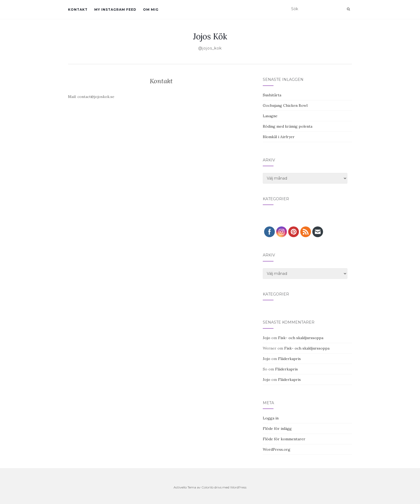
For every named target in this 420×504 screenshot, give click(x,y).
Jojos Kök (210, 36)
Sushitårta (272, 95)
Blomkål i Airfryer (279, 137)
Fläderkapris (289, 359)
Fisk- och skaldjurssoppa (301, 338)
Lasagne (270, 116)
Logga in (271, 418)
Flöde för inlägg (277, 429)
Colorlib (207, 487)
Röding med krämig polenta (288, 126)
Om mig (151, 10)
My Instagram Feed (115, 10)
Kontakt (78, 10)
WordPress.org (277, 449)
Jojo (267, 338)
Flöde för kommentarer (284, 439)
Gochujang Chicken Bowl (285, 105)
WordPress (238, 487)
